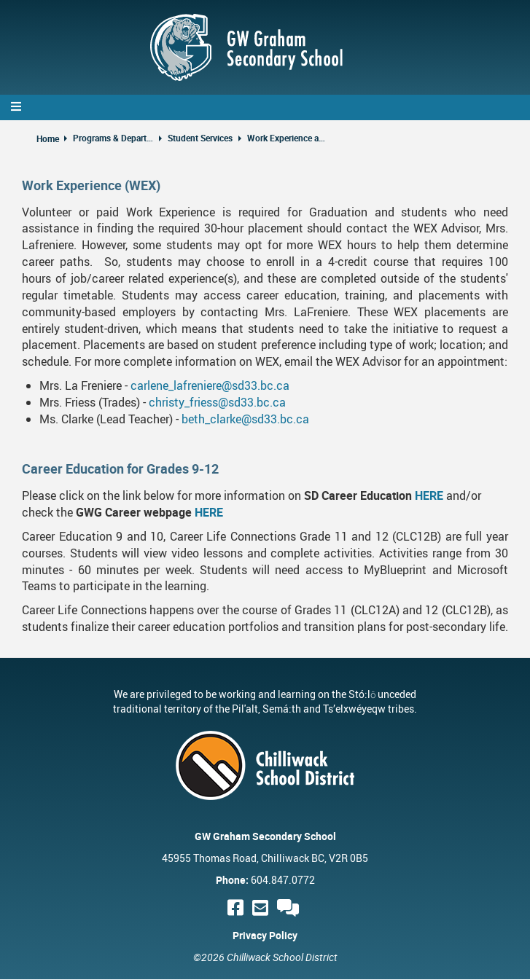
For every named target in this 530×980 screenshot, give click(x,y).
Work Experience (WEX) (91, 185)
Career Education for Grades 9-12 (120, 469)
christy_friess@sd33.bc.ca (217, 402)
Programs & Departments (113, 138)
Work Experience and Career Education (287, 138)
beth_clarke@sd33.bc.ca (245, 419)
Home (48, 138)
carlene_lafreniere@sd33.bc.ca (210, 385)
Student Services (200, 138)
